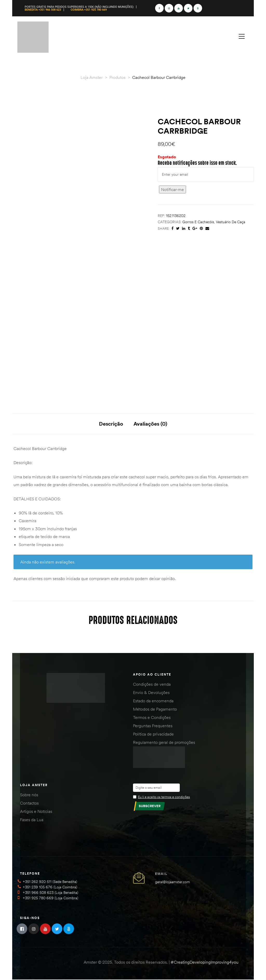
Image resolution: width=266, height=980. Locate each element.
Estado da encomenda (153, 701)
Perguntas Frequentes (153, 726)
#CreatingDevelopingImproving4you (205, 962)
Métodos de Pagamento (155, 710)
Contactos (29, 803)
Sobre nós (29, 795)
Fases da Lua (32, 820)
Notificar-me (172, 189)
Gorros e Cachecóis (198, 222)
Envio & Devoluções (151, 693)
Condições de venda (152, 685)
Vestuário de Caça (231, 222)
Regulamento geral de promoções (164, 743)
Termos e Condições (152, 718)
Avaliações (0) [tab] (150, 424)
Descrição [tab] (111, 424)
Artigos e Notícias (36, 812)
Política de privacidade (153, 734)
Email (161, 874)
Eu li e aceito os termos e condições (164, 797)
